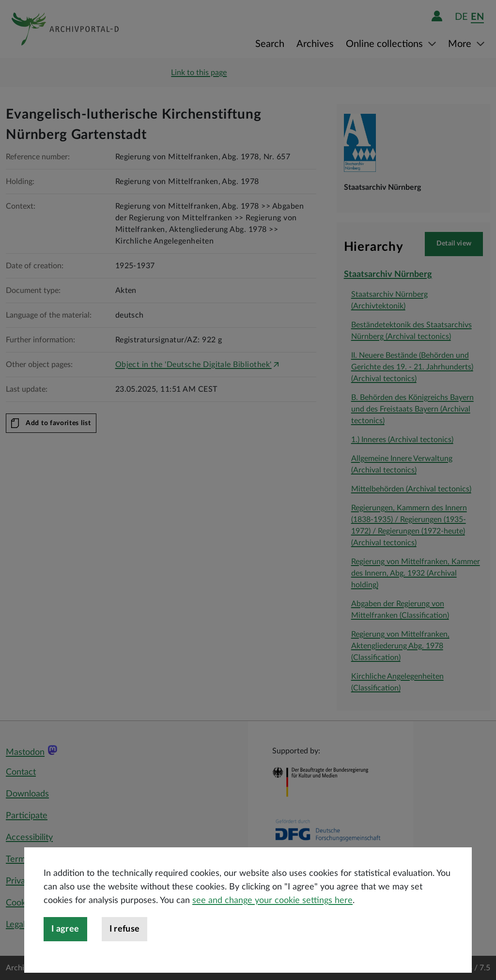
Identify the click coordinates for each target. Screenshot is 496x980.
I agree (65, 947)
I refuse (125, 947)
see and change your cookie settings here (272, 918)
